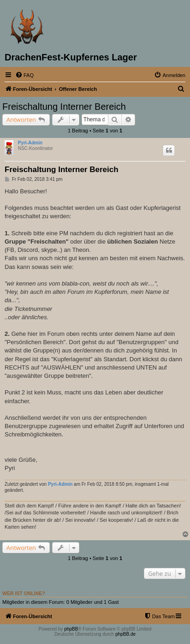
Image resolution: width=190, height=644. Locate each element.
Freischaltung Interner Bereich (64, 107)
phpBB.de (125, 634)
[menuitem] (24, 75)
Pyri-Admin (30, 143)
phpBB (71, 629)
